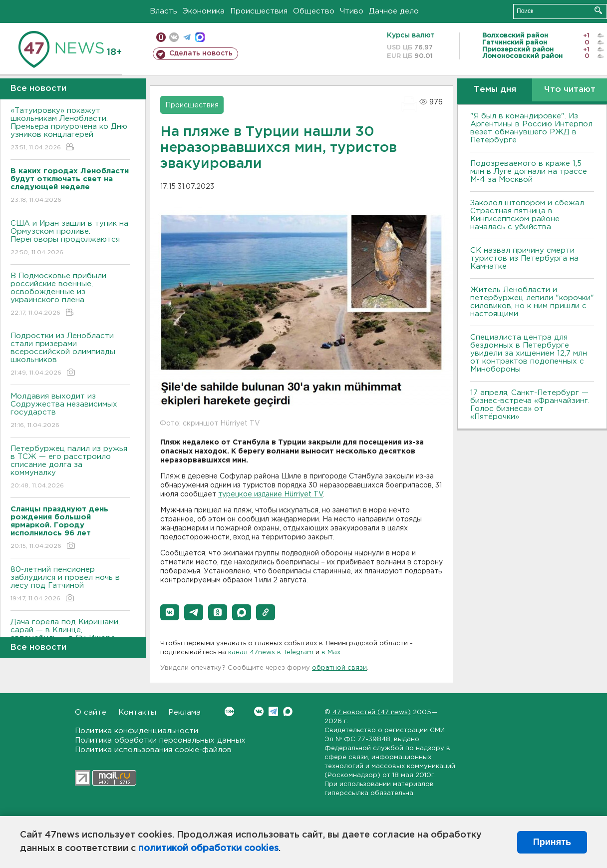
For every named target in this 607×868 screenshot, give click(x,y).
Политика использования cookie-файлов (153, 750)
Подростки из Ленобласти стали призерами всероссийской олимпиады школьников (70, 355)
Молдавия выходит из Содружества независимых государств (70, 411)
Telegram (273, 711)
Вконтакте (229, 711)
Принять (552, 842)
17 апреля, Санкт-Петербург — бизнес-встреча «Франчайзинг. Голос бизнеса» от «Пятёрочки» (530, 405)
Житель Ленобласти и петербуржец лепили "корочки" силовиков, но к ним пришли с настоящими (532, 302)
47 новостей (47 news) (372, 712)
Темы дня (495, 90)
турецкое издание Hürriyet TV (271, 494)
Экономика (204, 11)
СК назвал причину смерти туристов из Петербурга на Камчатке (524, 258)
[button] (170, 612)
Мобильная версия (161, 37)
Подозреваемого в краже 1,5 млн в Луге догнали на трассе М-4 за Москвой (529, 172)
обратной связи (339, 668)
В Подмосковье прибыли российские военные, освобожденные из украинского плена (70, 295)
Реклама (184, 712)
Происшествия (259, 11)
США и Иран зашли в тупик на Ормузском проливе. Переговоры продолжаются (70, 238)
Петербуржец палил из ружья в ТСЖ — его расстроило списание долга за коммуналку (70, 468)
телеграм (187, 37)
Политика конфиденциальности (137, 731)
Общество (314, 11)
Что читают (570, 90)
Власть (163, 11)
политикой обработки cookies (208, 849)
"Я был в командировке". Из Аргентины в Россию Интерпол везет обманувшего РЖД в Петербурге (531, 128)
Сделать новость (201, 53)
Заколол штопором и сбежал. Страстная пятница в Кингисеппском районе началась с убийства (528, 215)
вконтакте (174, 37)
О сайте (91, 712)
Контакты (137, 712)
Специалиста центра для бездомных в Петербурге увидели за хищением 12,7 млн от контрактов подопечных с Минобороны (529, 353)
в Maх (331, 652)
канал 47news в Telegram (271, 652)
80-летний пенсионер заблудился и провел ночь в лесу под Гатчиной (70, 585)
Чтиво (352, 11)
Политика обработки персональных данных (160, 740)
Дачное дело (394, 11)
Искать (598, 10)
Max (288, 711)
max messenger (200, 37)
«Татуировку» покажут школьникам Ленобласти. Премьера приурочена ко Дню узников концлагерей (70, 130)
